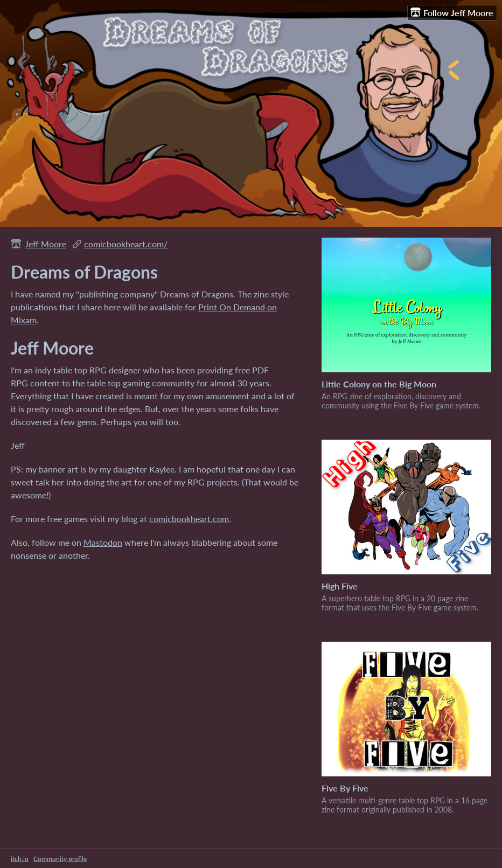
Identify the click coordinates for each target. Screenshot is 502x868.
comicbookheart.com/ (126, 244)
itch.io (20, 859)
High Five (340, 586)
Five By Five (345, 788)
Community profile (60, 859)
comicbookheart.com (189, 519)
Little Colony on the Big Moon (379, 384)
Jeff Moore (46, 244)
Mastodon (103, 542)
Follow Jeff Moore (452, 12)
